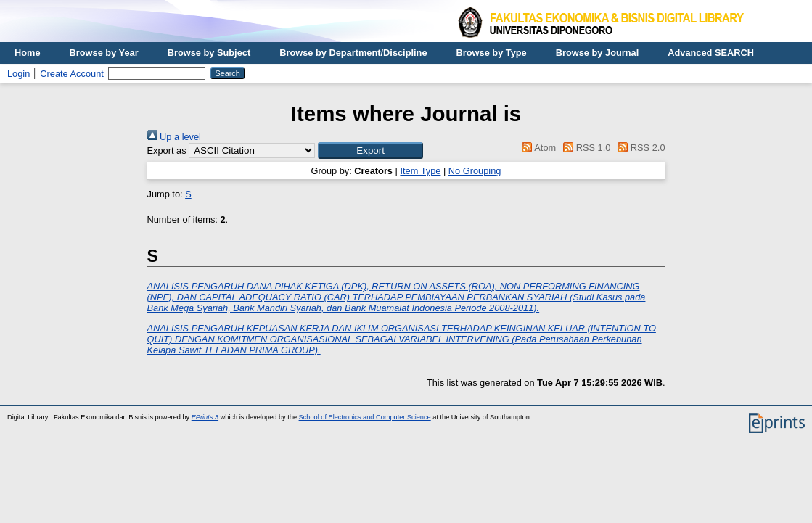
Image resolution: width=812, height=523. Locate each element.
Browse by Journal (598, 53)
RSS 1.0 (585, 148)
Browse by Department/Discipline (353, 53)
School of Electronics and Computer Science (365, 417)
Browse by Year (104, 53)
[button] (370, 151)
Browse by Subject (209, 53)
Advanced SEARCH (711, 53)
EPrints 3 (205, 417)
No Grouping (475, 171)
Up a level (174, 137)
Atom (537, 148)
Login (19, 74)
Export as (167, 151)
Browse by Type (492, 53)
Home (28, 53)
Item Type (420, 171)
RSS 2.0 (639, 148)
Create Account (72, 74)
